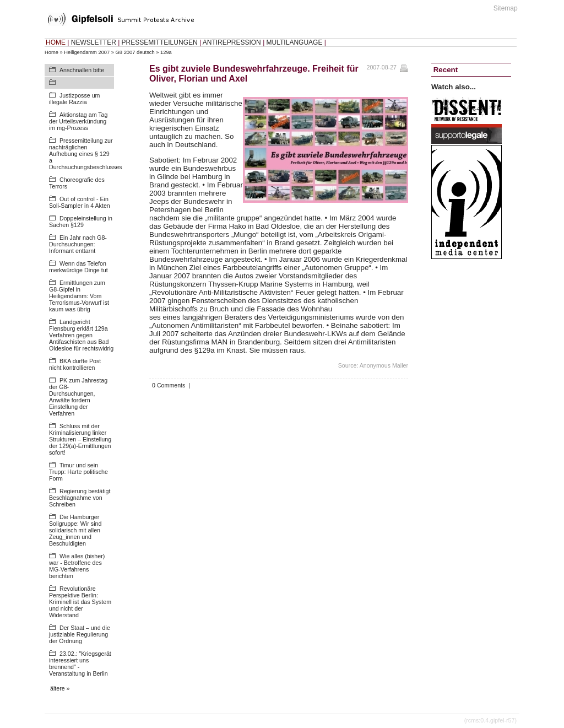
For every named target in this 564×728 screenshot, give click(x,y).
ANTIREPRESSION (232, 42)
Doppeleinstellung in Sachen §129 (81, 222)
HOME (56, 42)
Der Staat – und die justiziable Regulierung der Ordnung (80, 634)
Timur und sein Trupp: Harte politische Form (78, 472)
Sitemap (506, 8)
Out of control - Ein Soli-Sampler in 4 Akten (80, 202)
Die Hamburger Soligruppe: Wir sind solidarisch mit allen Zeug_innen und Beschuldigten (75, 530)
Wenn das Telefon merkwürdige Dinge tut (78, 267)
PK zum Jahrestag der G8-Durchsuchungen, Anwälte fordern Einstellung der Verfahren (78, 397)
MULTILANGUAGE (295, 42)
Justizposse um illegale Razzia (74, 99)
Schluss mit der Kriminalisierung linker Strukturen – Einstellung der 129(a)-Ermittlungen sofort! (80, 439)
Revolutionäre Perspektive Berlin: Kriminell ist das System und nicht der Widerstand (80, 602)
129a (166, 52)
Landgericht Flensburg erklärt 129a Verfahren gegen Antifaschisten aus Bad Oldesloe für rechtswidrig (81, 335)
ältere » (60, 688)
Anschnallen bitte (82, 70)
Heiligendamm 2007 (87, 52)
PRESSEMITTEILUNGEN (160, 42)
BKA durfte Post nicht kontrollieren (75, 364)
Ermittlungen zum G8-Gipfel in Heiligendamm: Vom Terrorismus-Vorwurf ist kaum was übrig (79, 296)
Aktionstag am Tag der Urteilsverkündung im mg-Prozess (78, 121)
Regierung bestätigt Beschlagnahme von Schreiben (80, 498)
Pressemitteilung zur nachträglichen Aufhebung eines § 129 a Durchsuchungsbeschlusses (86, 154)
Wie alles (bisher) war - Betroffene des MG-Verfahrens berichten (77, 566)
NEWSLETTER (94, 42)
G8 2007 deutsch (135, 52)
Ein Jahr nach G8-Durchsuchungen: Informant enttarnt (78, 244)
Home (51, 52)
